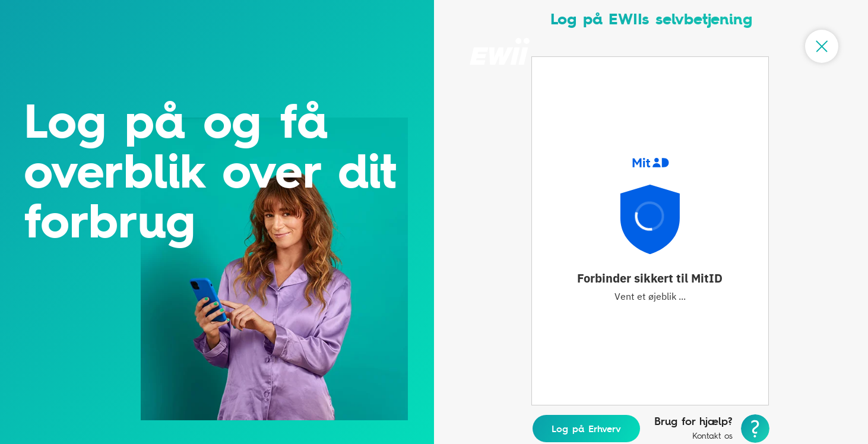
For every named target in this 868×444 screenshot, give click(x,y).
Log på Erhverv (586, 429)
